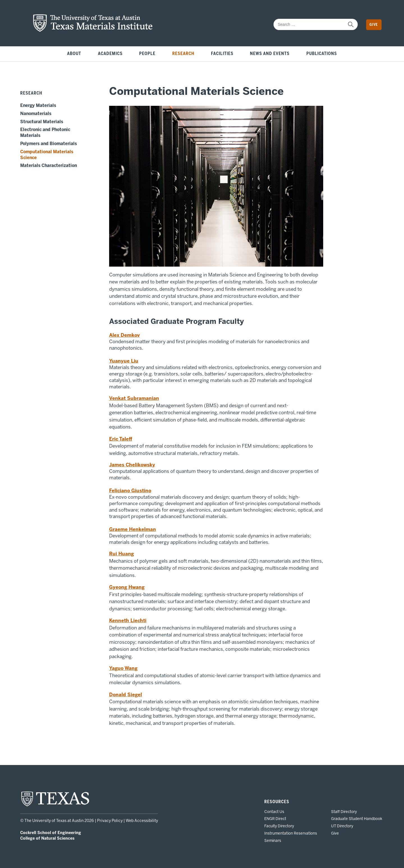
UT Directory (342, 826)
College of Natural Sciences (47, 838)
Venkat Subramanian (134, 398)
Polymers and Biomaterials (49, 144)
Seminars (273, 840)
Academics (110, 54)
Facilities (222, 54)
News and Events (270, 54)
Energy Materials (38, 106)
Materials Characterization (49, 166)
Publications (322, 54)
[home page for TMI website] (93, 30)
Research (183, 54)
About (74, 54)
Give (374, 25)
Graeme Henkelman (133, 529)
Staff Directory (344, 812)
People (147, 54)
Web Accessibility (142, 821)
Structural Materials (42, 122)
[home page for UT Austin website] (55, 806)
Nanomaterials (36, 114)
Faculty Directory (279, 826)
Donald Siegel (126, 695)
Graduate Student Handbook (357, 819)
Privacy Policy (110, 821)
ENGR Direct (275, 819)
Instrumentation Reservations (291, 833)
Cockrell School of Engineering (51, 833)
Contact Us (274, 812)
